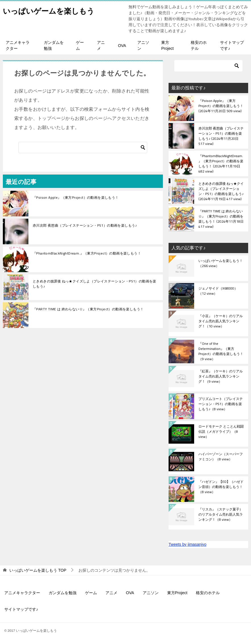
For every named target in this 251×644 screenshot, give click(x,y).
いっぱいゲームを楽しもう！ (221, 264)
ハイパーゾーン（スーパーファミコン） (221, 457)
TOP (38, 570)
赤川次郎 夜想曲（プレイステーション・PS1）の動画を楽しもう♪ (85, 225)
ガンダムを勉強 (54, 45)
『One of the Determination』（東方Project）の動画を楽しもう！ (221, 351)
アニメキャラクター (18, 45)
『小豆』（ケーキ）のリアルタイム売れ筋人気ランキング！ (221, 321)
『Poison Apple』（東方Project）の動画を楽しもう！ (76, 197)
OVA (122, 46)
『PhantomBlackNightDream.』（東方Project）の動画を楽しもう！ (87, 253)
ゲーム (80, 45)
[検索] (83, 147)
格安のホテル (199, 45)
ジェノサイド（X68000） (218, 291)
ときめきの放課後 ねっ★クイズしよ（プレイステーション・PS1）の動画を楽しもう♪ (95, 284)
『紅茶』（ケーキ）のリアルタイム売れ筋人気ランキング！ (221, 377)
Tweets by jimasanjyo (187, 544)
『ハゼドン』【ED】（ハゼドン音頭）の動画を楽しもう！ (221, 487)
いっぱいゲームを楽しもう (55, 10)
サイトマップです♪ (232, 45)
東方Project (167, 45)
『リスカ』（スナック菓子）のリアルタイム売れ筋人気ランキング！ (221, 515)
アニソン (143, 45)
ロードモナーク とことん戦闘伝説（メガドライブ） (221, 432)
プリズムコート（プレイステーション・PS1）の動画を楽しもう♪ (221, 404)
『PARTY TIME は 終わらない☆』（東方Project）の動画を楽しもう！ (88, 309)
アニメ (101, 45)
